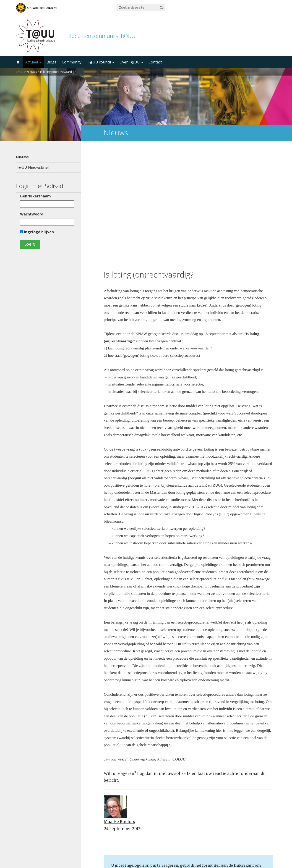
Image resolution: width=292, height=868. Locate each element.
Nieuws (32, 72)
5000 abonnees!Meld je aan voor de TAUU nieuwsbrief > (195, 808)
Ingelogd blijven (37, 232)
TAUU (20, 72)
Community (72, 62)
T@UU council (100, 62)
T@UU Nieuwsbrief (33, 167)
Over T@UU (131, 62)
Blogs (51, 62)
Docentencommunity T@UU (101, 36)
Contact (155, 62)
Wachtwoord (32, 214)
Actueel (33, 62)
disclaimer (267, 846)
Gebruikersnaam (35, 196)
